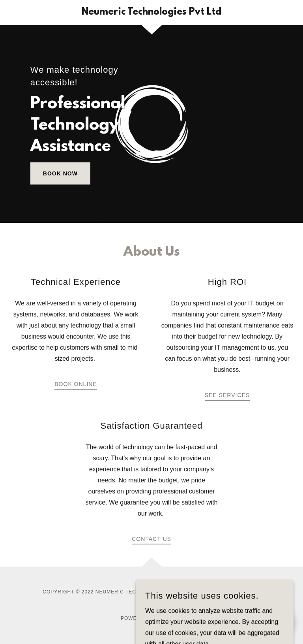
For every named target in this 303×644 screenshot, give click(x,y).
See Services (227, 395)
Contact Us (151, 539)
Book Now (60, 173)
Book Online (76, 384)
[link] (151, 12)
